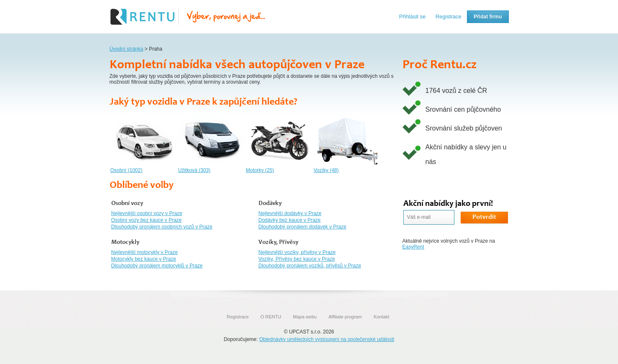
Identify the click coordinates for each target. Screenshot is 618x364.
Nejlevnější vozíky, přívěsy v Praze (297, 252)
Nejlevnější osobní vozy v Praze (147, 213)
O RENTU (271, 317)
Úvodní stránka (127, 49)
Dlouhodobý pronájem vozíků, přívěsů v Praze (310, 266)
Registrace (449, 17)
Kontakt (381, 317)
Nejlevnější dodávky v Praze (290, 213)
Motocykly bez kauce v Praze (144, 259)
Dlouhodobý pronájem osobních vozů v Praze (162, 227)
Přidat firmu (488, 17)
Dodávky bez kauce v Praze (290, 220)
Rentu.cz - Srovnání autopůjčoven (188, 17)
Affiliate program (345, 317)
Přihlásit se (413, 17)
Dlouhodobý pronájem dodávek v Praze (303, 227)
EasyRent (413, 247)
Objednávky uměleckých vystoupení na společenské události (327, 339)
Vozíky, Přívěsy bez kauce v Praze (297, 259)
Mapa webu (305, 317)
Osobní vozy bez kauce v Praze (147, 220)
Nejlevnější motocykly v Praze (145, 252)
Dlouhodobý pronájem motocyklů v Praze (157, 266)
